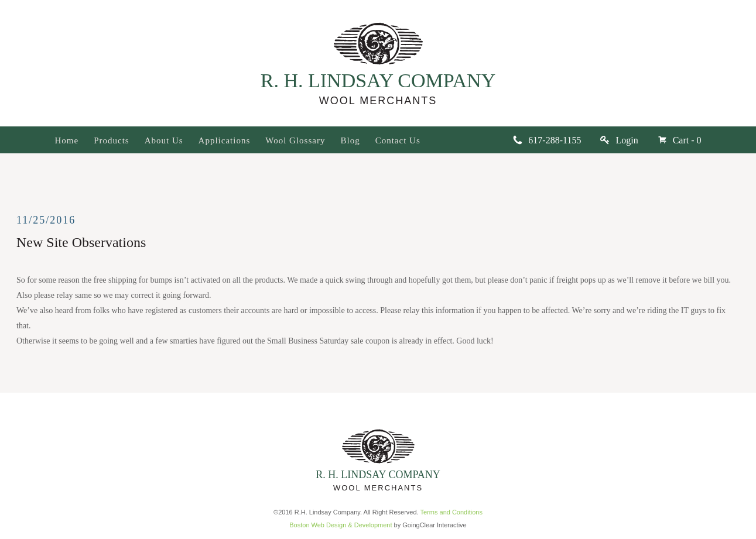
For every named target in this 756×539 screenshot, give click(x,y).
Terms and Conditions (451, 512)
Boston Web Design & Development (341, 525)
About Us (164, 141)
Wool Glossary (295, 141)
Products (112, 141)
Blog (350, 141)
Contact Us (398, 141)
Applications (225, 141)
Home (67, 141)
